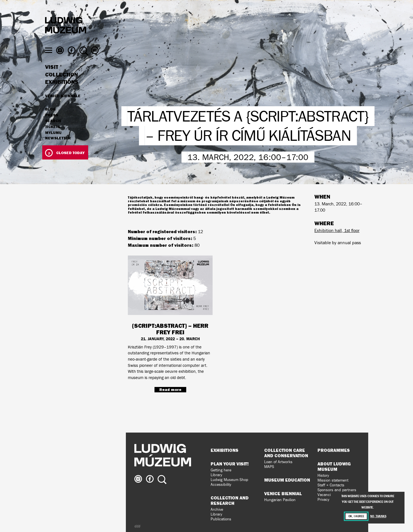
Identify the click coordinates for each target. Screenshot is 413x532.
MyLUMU (53, 144)
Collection (62, 86)
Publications (221, 519)
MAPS (269, 467)
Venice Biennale (63, 107)
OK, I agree (356, 516)
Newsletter (58, 149)
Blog (50, 120)
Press (52, 126)
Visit (52, 78)
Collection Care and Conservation (286, 453)
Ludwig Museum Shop (229, 480)
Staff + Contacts (331, 485)
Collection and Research (230, 500)
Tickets (53, 138)
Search (53, 132)
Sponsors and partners (337, 490)
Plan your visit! (230, 464)
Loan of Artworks (278, 462)
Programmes (334, 450)
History (323, 475)
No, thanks (378, 516)
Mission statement (333, 480)
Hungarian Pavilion (280, 500)
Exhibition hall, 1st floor (337, 230)
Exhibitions (62, 93)
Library (216, 475)
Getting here (221, 470)
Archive (217, 509)
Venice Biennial (283, 493)
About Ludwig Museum (334, 466)
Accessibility (221, 485)
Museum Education (287, 480)
